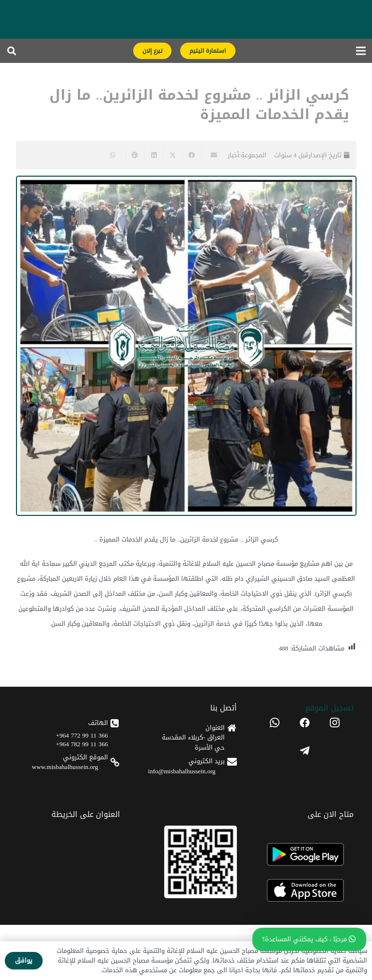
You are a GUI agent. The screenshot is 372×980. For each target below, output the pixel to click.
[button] (12, 51)
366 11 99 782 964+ (82, 744)
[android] (305, 854)
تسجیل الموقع (329, 708)
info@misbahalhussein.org (182, 771)
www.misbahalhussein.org (65, 767)
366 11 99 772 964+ (82, 735)
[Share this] (192, 155)
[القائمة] (361, 51)
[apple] (305, 891)
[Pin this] (135, 155)
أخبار (233, 155)
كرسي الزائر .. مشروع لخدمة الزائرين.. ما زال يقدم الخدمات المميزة (199, 105)
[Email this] (210, 155)
